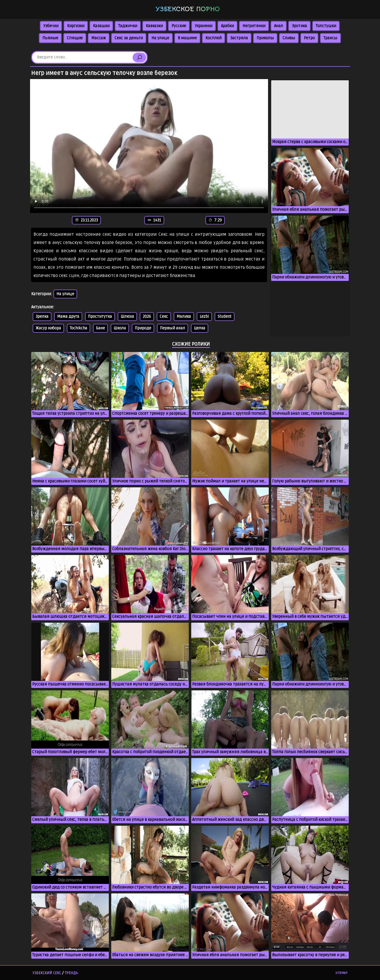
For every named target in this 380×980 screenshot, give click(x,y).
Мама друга (68, 317)
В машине (187, 38)
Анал (279, 26)
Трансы (330, 38)
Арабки (227, 26)
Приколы (265, 38)
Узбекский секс (47, 973)
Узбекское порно (188, 9)
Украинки (204, 26)
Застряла (239, 38)
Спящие (75, 38)
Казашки (101, 26)
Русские (179, 26)
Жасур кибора (48, 328)
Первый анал (173, 328)
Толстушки (326, 26)
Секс (164, 317)
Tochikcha (79, 328)
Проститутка (100, 317)
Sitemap (341, 973)
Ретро (309, 38)
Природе (143, 328)
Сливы (289, 38)
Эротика (299, 26)
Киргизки (76, 26)
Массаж (99, 38)
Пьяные (50, 38)
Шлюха (127, 317)
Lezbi (204, 317)
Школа (120, 328)
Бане (100, 328)
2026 (147, 317)
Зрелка (42, 317)
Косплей (214, 38)
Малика (184, 317)
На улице (160, 38)
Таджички (128, 26)
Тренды (72, 973)
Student (225, 317)
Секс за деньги (129, 38)
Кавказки (154, 26)
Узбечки (51, 26)
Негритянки (254, 26)
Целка (200, 328)
